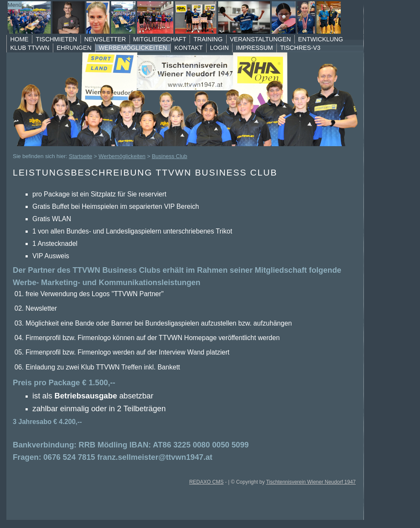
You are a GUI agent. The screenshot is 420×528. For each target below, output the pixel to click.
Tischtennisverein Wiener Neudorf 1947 (311, 482)
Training (208, 39)
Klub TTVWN (30, 48)
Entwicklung (321, 39)
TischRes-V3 (301, 48)
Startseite (81, 156)
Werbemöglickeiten (133, 48)
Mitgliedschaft (160, 39)
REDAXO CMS (206, 482)
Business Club (169, 156)
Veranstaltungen (260, 39)
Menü (15, 5)
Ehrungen (74, 48)
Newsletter (105, 39)
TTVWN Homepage (174, 17)
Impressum (255, 48)
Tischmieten (56, 39)
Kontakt (188, 48)
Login (220, 48)
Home (19, 39)
